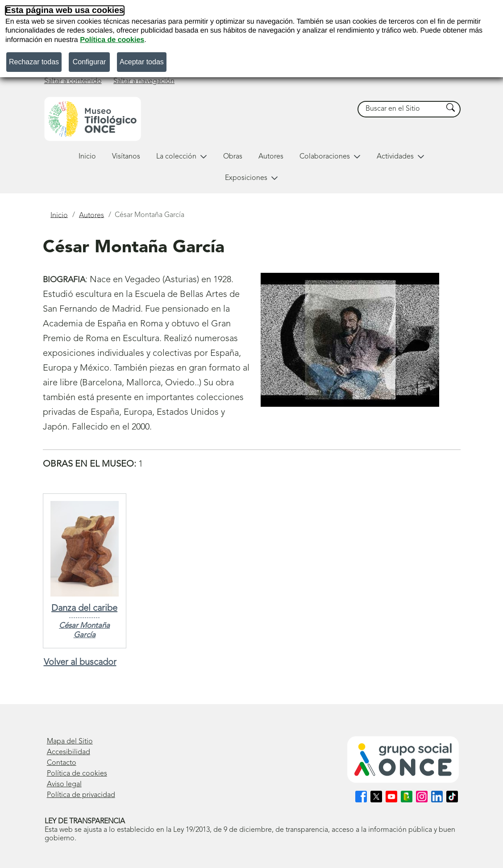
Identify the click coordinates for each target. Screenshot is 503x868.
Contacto (62, 763)
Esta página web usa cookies (65, 10)
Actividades (401, 157)
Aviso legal (64, 785)
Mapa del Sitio (70, 742)
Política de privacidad (81, 795)
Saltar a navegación (144, 81)
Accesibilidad (69, 752)
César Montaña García (84, 630)
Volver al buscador (80, 663)
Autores (271, 157)
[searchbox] (400, 109)
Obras (233, 157)
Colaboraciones (330, 157)
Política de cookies (112, 40)
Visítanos (126, 157)
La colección (182, 157)
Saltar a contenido (73, 81)
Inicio (87, 157)
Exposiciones (251, 178)
